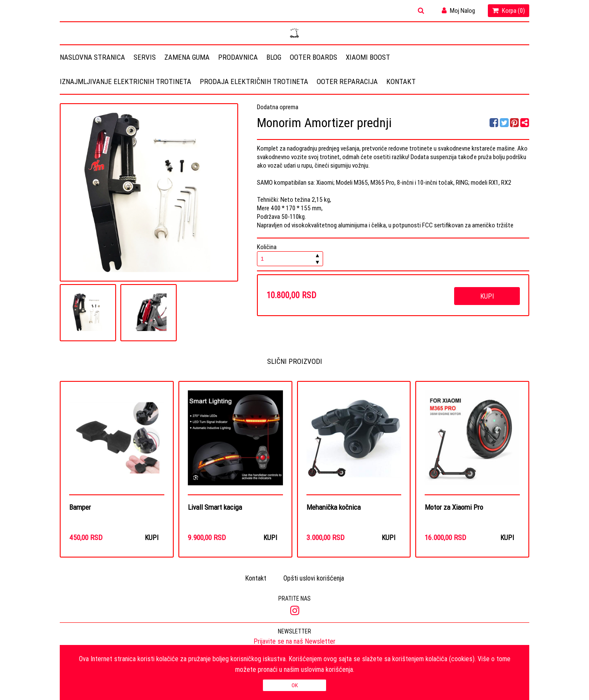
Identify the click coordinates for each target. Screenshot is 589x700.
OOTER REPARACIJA (347, 81)
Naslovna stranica (92, 57)
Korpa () (509, 10)
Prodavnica (238, 57)
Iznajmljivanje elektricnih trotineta (125, 81)
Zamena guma (187, 57)
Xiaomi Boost (368, 57)
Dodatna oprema (278, 107)
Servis (145, 57)
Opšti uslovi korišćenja (314, 578)
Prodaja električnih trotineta (254, 81)
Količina (290, 254)
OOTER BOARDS (313, 57)
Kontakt (401, 81)
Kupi (487, 296)
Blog (274, 57)
